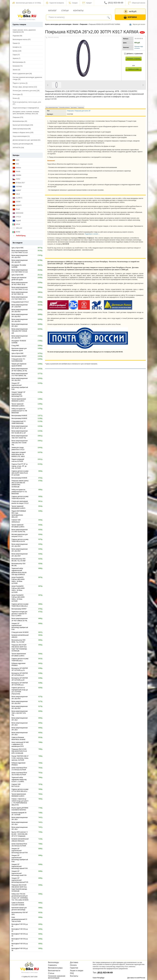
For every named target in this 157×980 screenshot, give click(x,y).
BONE (16, 232)
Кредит (87, 3)
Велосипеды (53, 962)
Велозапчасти (54, 971)
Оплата (73, 965)
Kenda (16, 172)
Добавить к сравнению (134, 54)
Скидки (73, 3)
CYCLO (17, 217)
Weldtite (17, 175)
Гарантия (81, 108)
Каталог (53, 11)
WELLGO (17, 228)
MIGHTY (17, 205)
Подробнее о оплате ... (92, 234)
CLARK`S (17, 198)
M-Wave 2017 (19, 183)
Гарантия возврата (55, 3)
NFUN (16, 224)
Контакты (78, 11)
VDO (16, 160)
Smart (16, 209)
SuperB (17, 221)
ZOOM (16, 202)
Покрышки (70, 111)
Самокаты (52, 965)
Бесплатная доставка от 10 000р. (27, 3)
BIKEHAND (18, 213)
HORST (17, 190)
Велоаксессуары (55, 968)
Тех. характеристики (52, 108)
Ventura (17, 168)
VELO (16, 194)
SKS (16, 164)
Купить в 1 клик (134, 69)
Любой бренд (19, 236)
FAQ (72, 973)
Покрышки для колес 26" (83, 111)
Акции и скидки (77, 971)
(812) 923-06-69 (114, 3)
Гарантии (74, 968)
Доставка (74, 108)
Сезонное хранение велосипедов (57, 977)
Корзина (130, 17)
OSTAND (17, 187)
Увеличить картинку (53, 37)
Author (16, 179)
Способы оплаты (64, 108)
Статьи (65, 11)
